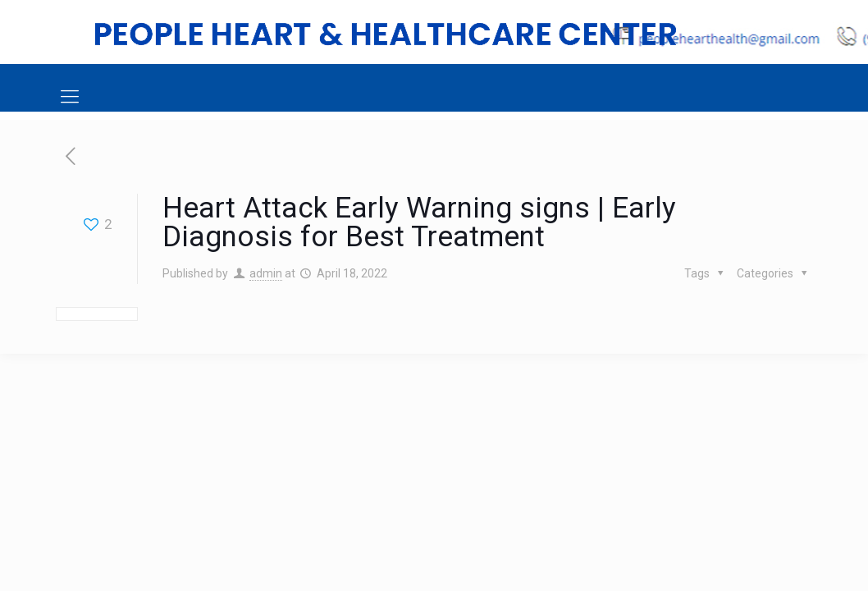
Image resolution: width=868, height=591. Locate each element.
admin (266, 273)
